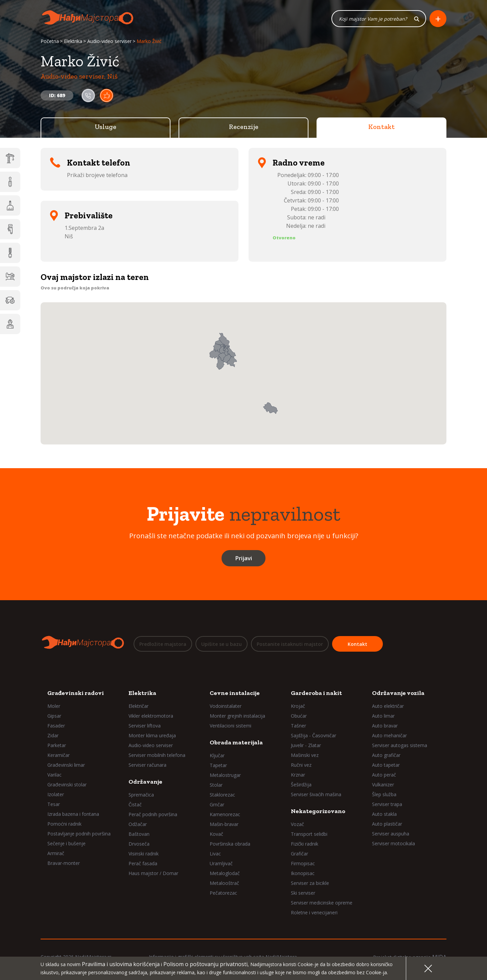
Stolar (216, 785)
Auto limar (383, 716)
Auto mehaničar (389, 735)
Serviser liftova (145, 726)
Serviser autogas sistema (400, 745)
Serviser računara (147, 765)
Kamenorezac (225, 814)
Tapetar (218, 765)
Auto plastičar (387, 824)
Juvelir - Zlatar (306, 745)
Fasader (56, 726)
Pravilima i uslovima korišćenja (121, 964)
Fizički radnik (305, 844)
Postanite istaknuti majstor (290, 644)
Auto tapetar (386, 765)
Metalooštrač (224, 883)
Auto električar (388, 706)
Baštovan (139, 834)
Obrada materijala (236, 742)
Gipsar (54, 716)
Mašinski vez (305, 755)
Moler (54, 706)
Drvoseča (139, 844)
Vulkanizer (383, 785)
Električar (138, 706)
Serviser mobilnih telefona (157, 755)
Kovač (216, 834)
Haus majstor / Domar (153, 873)
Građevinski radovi (76, 693)
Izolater (56, 794)
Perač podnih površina (153, 814)
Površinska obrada (230, 844)
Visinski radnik (144, 854)
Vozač (297, 824)
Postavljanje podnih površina (79, 834)
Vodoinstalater (226, 706)
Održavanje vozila (398, 693)
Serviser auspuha (391, 834)
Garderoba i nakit (316, 693)
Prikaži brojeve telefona (97, 175)
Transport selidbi (309, 834)
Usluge (106, 127)
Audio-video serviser (109, 41)
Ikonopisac (303, 873)
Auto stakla (384, 814)
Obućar (299, 716)
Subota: (297, 218)
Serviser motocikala (393, 843)
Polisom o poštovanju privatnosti (205, 964)
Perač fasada (143, 863)
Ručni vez (301, 765)
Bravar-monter (64, 863)
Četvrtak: (295, 201)
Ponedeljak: (292, 175)
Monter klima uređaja (152, 735)
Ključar (217, 755)
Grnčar (217, 804)
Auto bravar (385, 726)
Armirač (56, 853)
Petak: (299, 209)
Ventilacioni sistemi (230, 726)
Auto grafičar (386, 755)
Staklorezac (222, 795)
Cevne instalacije (235, 693)
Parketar (57, 745)
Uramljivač (221, 863)
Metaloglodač (225, 873)
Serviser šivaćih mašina (316, 794)
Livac (215, 854)
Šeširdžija (301, 785)
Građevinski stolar (67, 785)
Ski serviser (303, 893)
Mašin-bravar (224, 824)
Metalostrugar (225, 775)
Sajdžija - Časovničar (314, 735)
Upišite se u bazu (222, 644)
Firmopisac (303, 863)
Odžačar (138, 824)
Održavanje (145, 782)
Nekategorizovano (318, 811)
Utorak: (297, 184)
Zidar (53, 735)
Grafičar (299, 854)
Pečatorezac (223, 893)
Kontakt (381, 127)
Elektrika (73, 41)
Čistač (135, 804)
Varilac (54, 775)
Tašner (298, 726)
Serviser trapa (387, 804)
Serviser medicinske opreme (322, 903)
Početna (50, 41)
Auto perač (384, 775)
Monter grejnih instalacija (237, 716)
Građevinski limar (66, 765)
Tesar (54, 804)
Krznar (298, 775)
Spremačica (141, 795)
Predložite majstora (163, 644)
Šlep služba (384, 794)
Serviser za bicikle (310, 883)
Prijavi (243, 558)
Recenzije (244, 127)
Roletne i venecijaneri (314, 912)
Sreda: (299, 192)
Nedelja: (296, 226)
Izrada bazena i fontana (73, 814)
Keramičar (59, 755)
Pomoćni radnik (64, 824)
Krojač (298, 706)
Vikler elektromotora (151, 716)
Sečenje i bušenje (66, 843)
